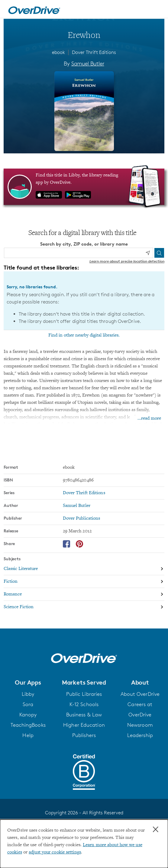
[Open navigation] (157, 10)
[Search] (159, 253)
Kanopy (28, 715)
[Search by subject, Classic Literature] (84, 569)
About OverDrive (140, 694)
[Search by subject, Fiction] (84, 582)
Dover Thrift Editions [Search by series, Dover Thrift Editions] (84, 493)
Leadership (140, 735)
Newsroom (140, 725)
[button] (28, 682)
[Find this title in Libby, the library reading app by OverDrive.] (84, 187)
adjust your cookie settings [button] (55, 852)
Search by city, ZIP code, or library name (84, 244)
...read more (149, 418)
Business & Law (84, 715)
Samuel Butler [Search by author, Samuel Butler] (88, 63)
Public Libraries (84, 694)
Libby (28, 694)
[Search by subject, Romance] (84, 595)
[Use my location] (148, 253)
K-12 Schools (84, 704)
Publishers (84, 735)
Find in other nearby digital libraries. (84, 335)
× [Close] (156, 829)
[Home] (34, 9)
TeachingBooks (28, 725)
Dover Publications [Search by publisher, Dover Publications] (82, 518)
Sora (28, 704)
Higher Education (84, 725)
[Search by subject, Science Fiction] (84, 607)
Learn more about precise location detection (127, 261)
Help (28, 735)
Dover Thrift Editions (94, 52)
